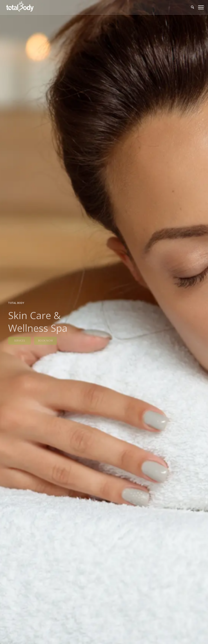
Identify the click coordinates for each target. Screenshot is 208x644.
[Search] (192, 7)
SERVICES (19, 340)
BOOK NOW (45, 340)
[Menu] (200, 7)
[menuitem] (192, 7)
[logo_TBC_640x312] (20, 7)
